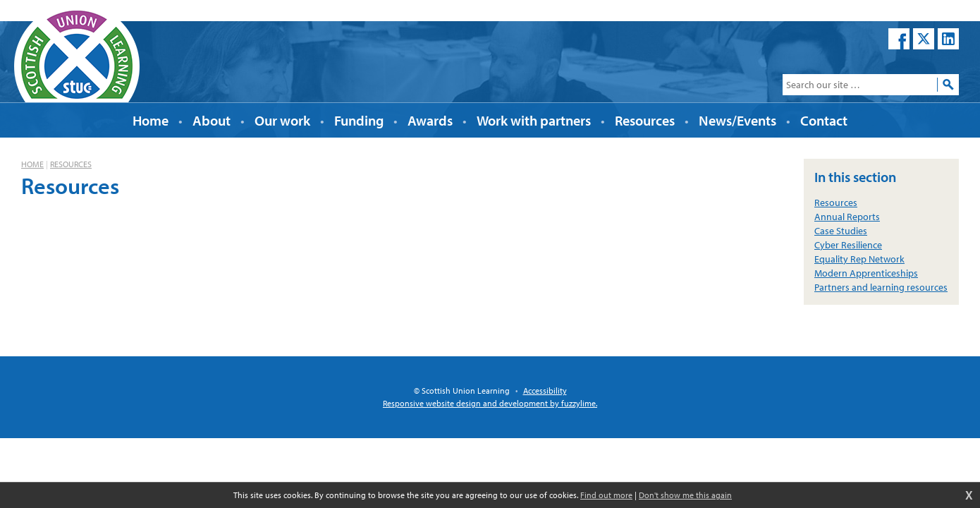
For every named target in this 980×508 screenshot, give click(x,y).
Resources (71, 164)
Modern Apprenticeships (866, 273)
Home (32, 164)
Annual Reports (847, 217)
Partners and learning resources (881, 287)
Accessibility (545, 391)
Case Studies (841, 231)
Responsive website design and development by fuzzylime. (490, 403)
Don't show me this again (685, 495)
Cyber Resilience (848, 245)
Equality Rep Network (859, 259)
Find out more (606, 495)
